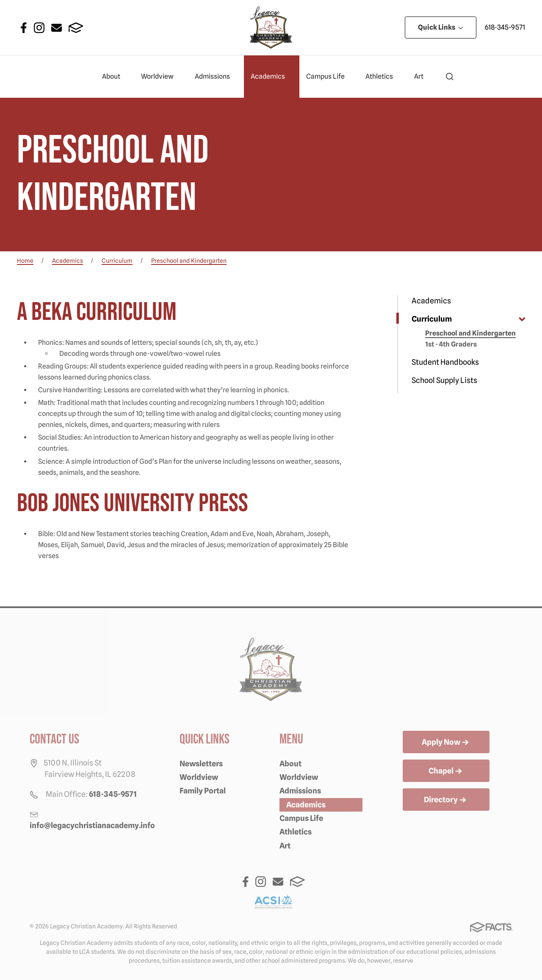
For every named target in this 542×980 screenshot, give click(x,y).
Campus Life (329, 77)
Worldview (161, 77)
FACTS (76, 28)
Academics (271, 77)
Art (422, 77)
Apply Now (446, 743)
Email (57, 28)
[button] (450, 77)
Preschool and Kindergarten (470, 333)
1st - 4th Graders (451, 344)
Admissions (216, 77)
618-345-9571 (505, 27)
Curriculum (432, 319)
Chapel (446, 771)
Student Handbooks (445, 362)
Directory (446, 800)
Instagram (39, 28)
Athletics (383, 77)
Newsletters (201, 764)
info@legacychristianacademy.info (92, 825)
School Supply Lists (444, 380)
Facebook (24, 28)
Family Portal (203, 791)
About (115, 77)
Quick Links (441, 27)
